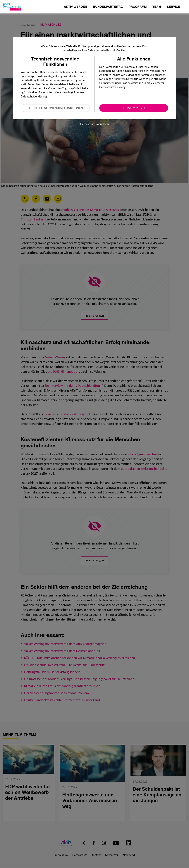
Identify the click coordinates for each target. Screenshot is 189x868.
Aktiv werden (75, 7)
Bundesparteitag (108, 7)
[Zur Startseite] (12, 6)
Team (157, 7)
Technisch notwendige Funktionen (55, 108)
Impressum (102, 124)
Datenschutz (88, 124)
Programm (138, 7)
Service (173, 7)
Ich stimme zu (134, 108)
